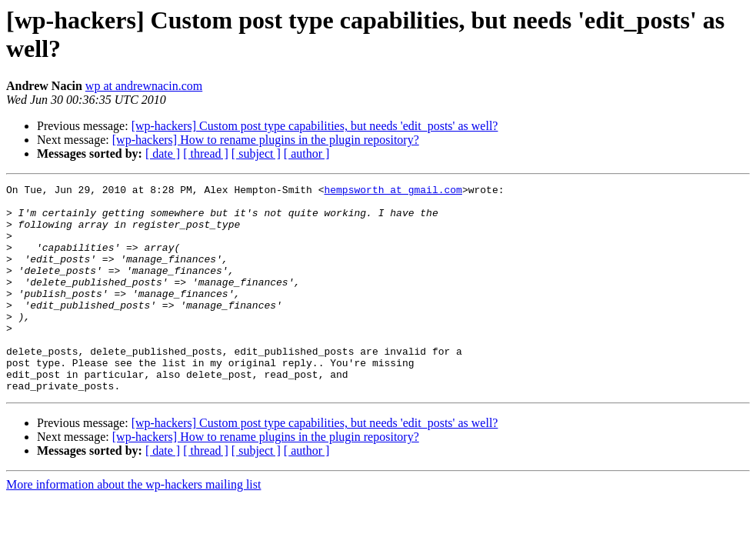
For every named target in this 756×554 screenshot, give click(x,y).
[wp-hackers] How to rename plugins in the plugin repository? (266, 140)
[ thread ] (206, 154)
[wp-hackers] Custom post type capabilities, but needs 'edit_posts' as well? (315, 126)
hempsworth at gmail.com (393, 192)
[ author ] (307, 154)
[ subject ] (256, 154)
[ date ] (163, 154)
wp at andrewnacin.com (144, 86)
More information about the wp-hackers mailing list (133, 526)
